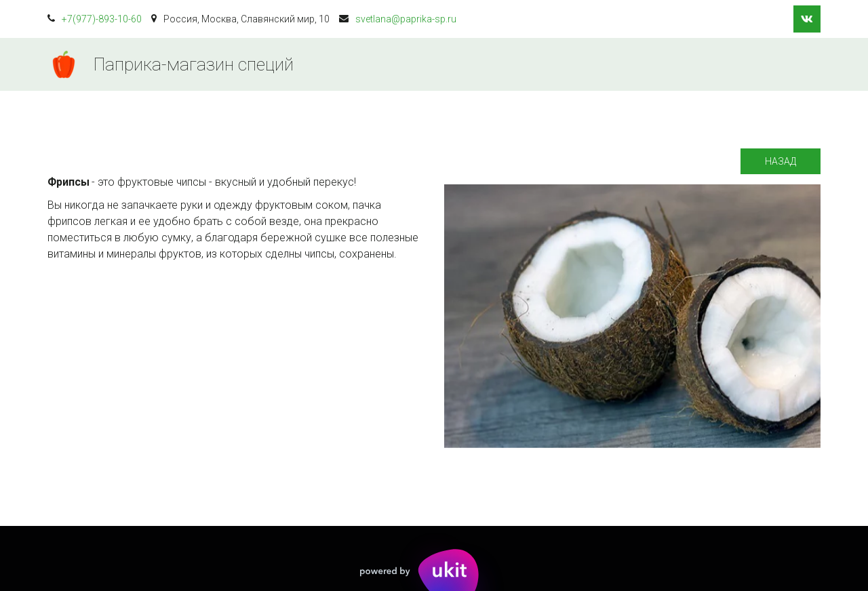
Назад (781, 161)
